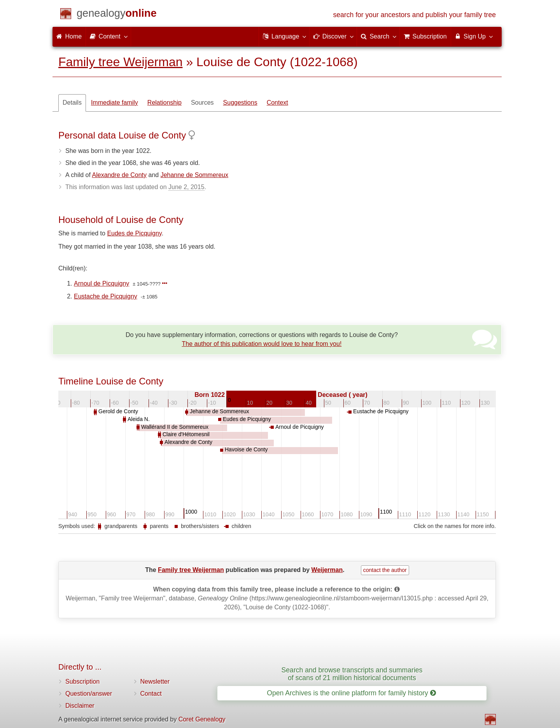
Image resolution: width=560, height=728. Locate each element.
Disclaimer (80, 706)
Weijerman (327, 570)
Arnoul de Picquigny (101, 283)
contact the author (385, 570)
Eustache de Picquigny (106, 296)
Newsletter (155, 682)
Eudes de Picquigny (134, 233)
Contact (151, 694)
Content (108, 36)
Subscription (82, 682)
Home (69, 36)
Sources (202, 103)
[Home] (117, 15)
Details (72, 103)
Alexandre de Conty (120, 175)
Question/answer (89, 694)
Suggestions (240, 103)
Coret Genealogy (202, 719)
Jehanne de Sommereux (194, 175)
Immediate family (115, 103)
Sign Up (473, 36)
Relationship (164, 103)
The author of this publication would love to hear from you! (262, 344)
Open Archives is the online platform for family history (351, 693)
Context (277, 103)
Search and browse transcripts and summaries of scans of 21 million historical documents (352, 674)
